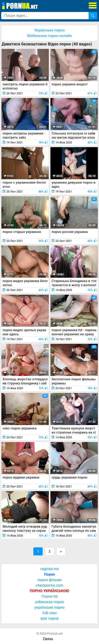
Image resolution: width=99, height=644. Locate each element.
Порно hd (49, 596)
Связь (48, 639)
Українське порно (50, 30)
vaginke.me (49, 569)
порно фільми (49, 580)
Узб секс (49, 613)
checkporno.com (49, 585)
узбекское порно (49, 602)
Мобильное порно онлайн (49, 36)
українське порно (50, 607)
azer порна (49, 618)
